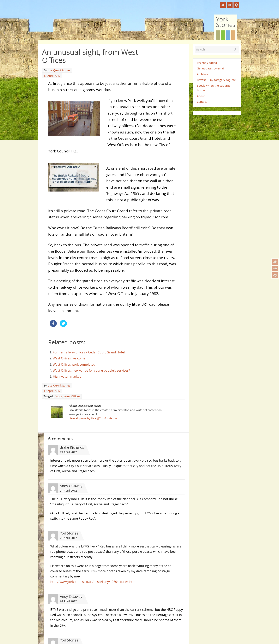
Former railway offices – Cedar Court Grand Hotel (89, 352)
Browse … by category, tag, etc (216, 80)
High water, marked (67, 376)
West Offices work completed (74, 364)
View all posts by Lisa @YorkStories (93, 418)
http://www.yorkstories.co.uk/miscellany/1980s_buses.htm (93, 582)
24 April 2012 (68, 601)
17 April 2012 (52, 76)
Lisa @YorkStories (59, 70)
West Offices (72, 396)
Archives (202, 74)
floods (59, 396)
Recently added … (208, 63)
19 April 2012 (68, 452)
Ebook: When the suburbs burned (214, 88)
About (201, 96)
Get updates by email (211, 68)
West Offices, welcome (69, 358)
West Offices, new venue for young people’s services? (91, 370)
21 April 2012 (68, 490)
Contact (202, 102)
